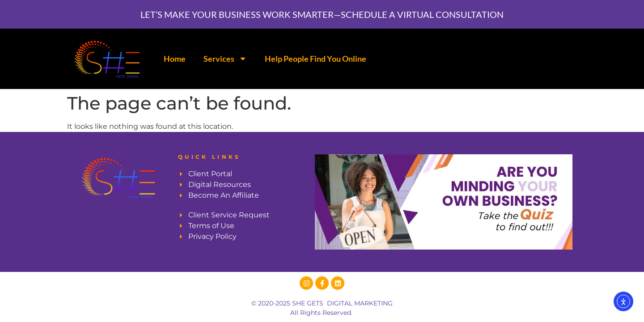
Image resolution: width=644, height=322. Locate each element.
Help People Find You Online (316, 59)
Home (175, 59)
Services (225, 59)
